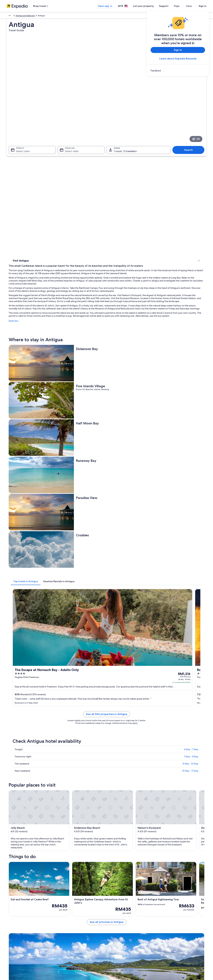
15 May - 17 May (190, 455)
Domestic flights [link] (66, 924)
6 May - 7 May (191, 434)
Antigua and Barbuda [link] (29, 16)
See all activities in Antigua (131, 690)
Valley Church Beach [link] (118, 824)
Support (170, 6)
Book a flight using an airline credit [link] (177, 919)
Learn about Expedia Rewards (178, 59)
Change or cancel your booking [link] (175, 908)
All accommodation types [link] (70, 935)
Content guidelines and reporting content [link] (129, 924)
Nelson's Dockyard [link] (22, 811)
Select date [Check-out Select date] (71, 105)
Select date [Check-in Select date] (21, 105)
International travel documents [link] (175, 924)
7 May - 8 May (191, 441)
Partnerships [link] (12, 919)
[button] (106, 734)
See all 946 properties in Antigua (131, 403)
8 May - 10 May (191, 448)
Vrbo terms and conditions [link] (122, 919)
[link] (178, 71)
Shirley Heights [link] (115, 830)
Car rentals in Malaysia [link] (68, 930)
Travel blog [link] (63, 940)
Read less (62, 185)
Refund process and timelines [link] (175, 914)
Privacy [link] (113, 903)
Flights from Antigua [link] (118, 756)
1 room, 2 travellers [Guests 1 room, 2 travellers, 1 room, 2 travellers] (125, 105)
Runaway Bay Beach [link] (118, 817)
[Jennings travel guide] (75, 706)
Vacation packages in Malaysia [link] (72, 919)
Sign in (203, 6)
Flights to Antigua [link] (26, 756)
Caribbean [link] (11, 16)
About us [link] (11, 903)
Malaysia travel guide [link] (68, 903)
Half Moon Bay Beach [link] (23, 817)
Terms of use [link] (115, 914)
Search (190, 103)
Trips (183, 6)
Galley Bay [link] (113, 811)
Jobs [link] (9, 908)
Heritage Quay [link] (20, 830)
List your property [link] (15, 914)
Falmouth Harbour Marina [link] (25, 824)
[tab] (74, 318)
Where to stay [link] (20, 145)
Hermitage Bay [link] (115, 805)
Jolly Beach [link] (18, 805)
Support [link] (165, 903)
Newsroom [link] (12, 924)
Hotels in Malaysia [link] (66, 908)
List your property (149, 6)
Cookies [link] (113, 908)
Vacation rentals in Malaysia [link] (70, 914)
